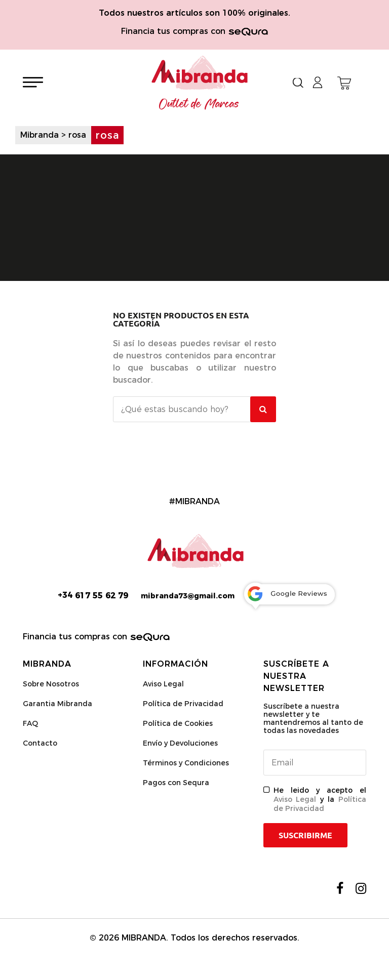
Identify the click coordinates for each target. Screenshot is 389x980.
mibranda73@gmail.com (188, 596)
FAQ (30, 723)
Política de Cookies (178, 723)
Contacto (40, 743)
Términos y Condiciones (186, 763)
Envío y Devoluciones (180, 743)
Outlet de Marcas (199, 104)
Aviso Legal (163, 684)
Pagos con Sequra (176, 783)
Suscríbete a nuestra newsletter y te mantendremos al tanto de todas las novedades (313, 718)
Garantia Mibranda (57, 704)
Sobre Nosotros (51, 684)
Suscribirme (305, 835)
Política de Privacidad (183, 704)
